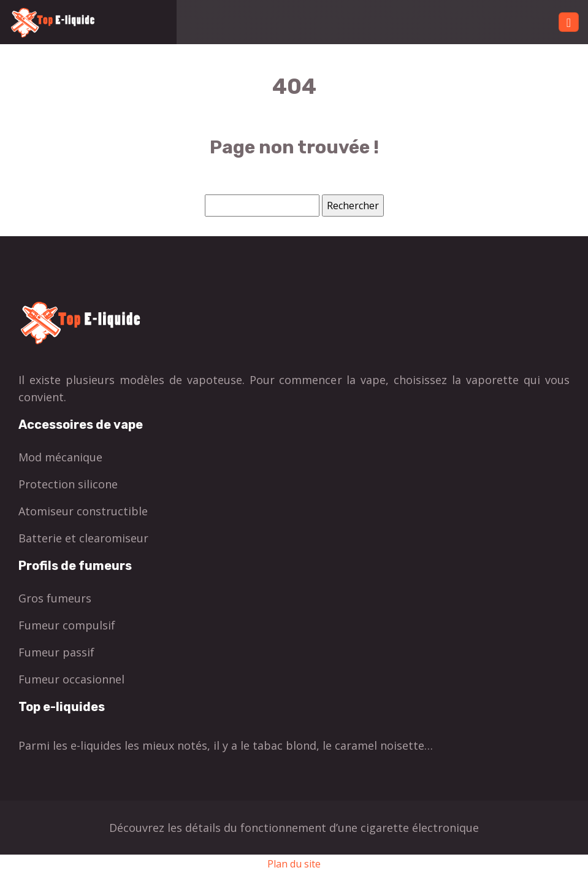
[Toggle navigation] (569, 22)
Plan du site (294, 864)
